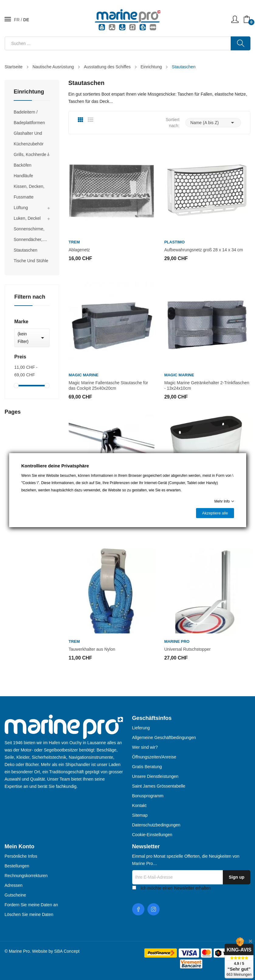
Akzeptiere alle (215, 513)
